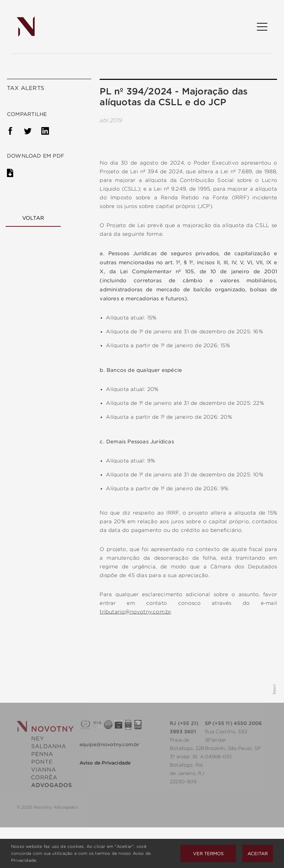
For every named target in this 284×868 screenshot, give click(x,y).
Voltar (33, 218)
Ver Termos (208, 853)
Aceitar (258, 853)
